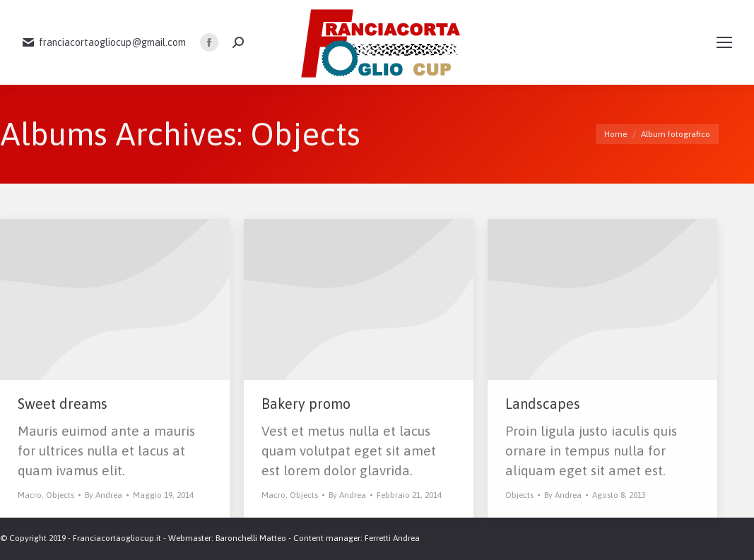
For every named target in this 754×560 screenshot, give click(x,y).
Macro (30, 495)
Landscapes (543, 404)
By (104, 495)
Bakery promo (306, 404)
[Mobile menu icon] (724, 42)
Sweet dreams (63, 404)
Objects (60, 495)
